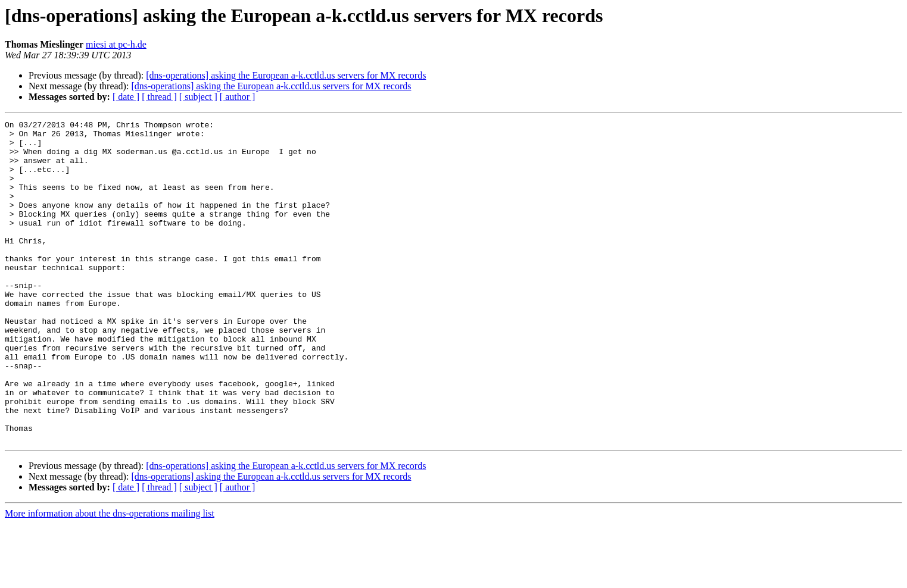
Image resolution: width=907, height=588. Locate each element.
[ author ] (238, 97)
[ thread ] (159, 97)
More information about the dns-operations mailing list (110, 578)
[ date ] (126, 97)
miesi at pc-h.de (116, 44)
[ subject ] (198, 97)
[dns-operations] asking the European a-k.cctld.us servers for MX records (286, 75)
